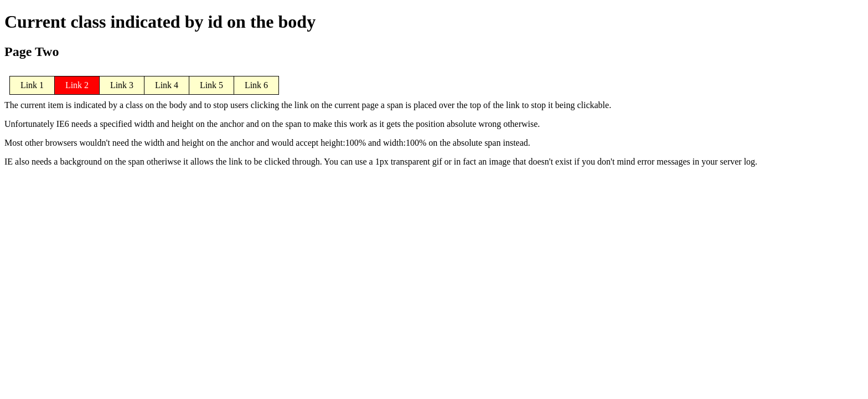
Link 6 (256, 85)
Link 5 (211, 85)
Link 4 (167, 85)
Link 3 (122, 85)
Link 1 (32, 85)
